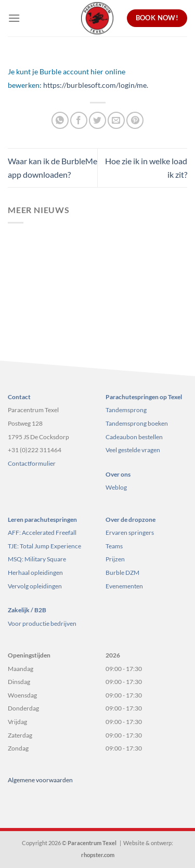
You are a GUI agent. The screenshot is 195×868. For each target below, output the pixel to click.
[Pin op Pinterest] (135, 120)
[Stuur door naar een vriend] (116, 120)
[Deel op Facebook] (79, 120)
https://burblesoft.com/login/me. (96, 85)
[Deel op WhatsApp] (60, 120)
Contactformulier (32, 463)
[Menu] (14, 18)
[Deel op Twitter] (97, 120)
